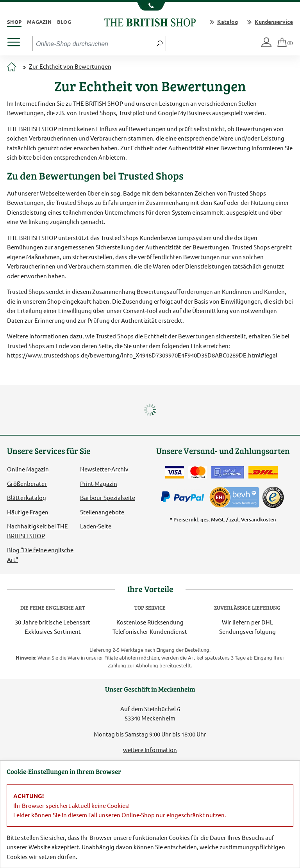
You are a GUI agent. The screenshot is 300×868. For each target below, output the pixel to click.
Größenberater (27, 483)
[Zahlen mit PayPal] (184, 497)
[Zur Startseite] (12, 67)
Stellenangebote (102, 512)
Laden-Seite (96, 526)
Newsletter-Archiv (104, 469)
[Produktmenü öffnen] (17, 40)
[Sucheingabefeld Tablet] (93, 43)
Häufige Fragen (28, 512)
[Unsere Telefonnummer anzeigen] (150, 6)
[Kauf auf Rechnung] (228, 472)
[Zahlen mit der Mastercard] (198, 472)
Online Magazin (28, 469)
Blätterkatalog (27, 497)
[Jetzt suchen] (160, 43)
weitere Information (150, 750)
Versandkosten (259, 519)
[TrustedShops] (273, 497)
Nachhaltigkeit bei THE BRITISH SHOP (37, 531)
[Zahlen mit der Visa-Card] (175, 472)
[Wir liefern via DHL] (263, 472)
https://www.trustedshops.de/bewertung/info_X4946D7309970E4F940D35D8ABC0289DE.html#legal (142, 355)
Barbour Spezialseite (108, 497)
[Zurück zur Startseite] (150, 21)
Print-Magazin (99, 483)
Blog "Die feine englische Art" (40, 554)
